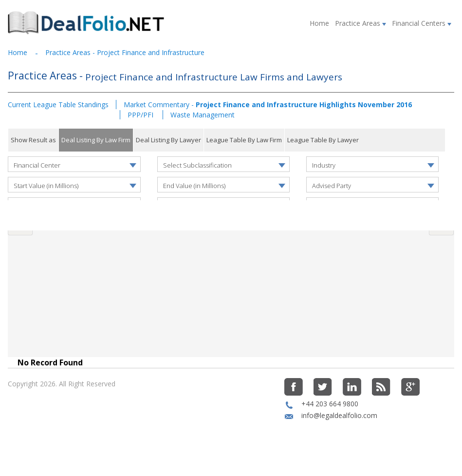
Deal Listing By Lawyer (168, 140)
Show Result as (33, 140)
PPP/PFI (141, 115)
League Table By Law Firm (244, 140)
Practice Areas (360, 23)
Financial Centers (422, 23)
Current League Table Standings (58, 105)
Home (319, 23)
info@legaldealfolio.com (339, 434)
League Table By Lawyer (323, 140)
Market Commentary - (268, 105)
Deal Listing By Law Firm (96, 140)
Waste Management (203, 115)
